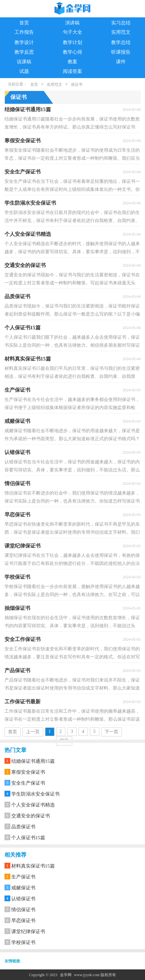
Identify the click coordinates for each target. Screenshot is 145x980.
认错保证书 (23, 899)
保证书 (77, 85)
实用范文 (121, 32)
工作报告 (24, 32)
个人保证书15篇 (28, 838)
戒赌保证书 (23, 888)
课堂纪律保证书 (28, 931)
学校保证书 (23, 942)
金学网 (66, 975)
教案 (72, 62)
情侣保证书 (23, 910)
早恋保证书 (23, 921)
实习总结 (121, 23)
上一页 (33, 732)
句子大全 (72, 32)
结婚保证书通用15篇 (33, 761)
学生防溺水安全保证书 (35, 794)
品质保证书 (23, 827)
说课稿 (24, 62)
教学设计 (24, 42)
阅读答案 (72, 71)
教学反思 (24, 52)
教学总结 (121, 42)
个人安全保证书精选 (33, 805)
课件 (121, 62)
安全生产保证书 (28, 783)
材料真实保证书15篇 (33, 866)
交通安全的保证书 (31, 816)
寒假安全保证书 (28, 772)
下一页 (111, 732)
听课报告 (121, 52)
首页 (24, 23)
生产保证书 (23, 877)
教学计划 (72, 42)
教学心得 (72, 52)
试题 (24, 71)
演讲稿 (72, 23)
